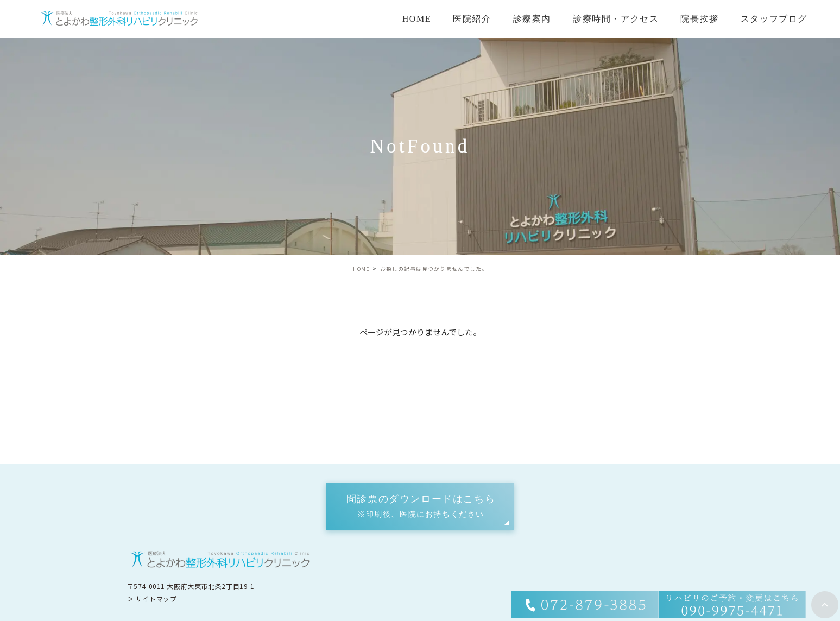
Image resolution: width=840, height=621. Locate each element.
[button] (420, 506)
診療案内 (532, 19)
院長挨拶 (699, 19)
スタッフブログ (774, 19)
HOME (417, 19)
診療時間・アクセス (616, 19)
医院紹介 (472, 19)
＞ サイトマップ (152, 598)
